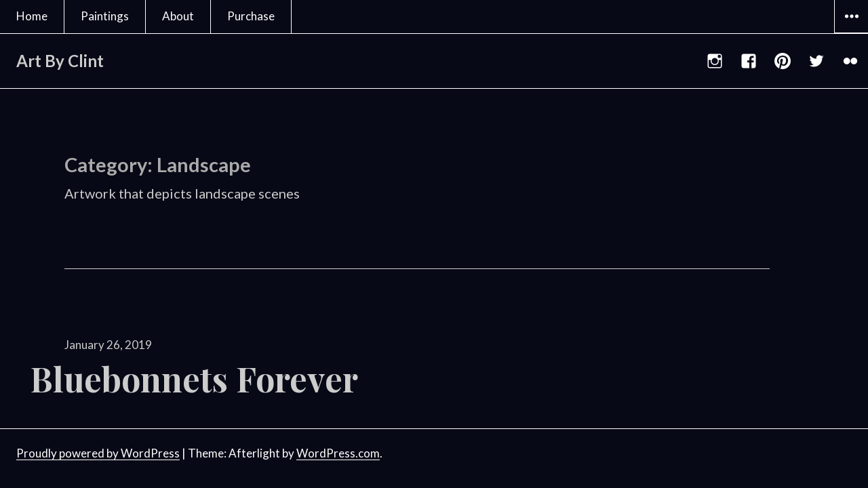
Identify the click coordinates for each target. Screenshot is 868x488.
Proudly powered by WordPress (98, 453)
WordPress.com (338, 453)
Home (32, 16)
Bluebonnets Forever (194, 379)
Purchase (251, 16)
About (178, 16)
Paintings (105, 16)
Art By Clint (60, 61)
